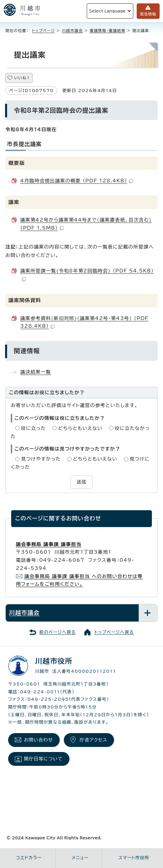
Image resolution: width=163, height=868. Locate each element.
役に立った (33, 428)
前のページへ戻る (58, 632)
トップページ (44, 31)
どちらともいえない (80, 428)
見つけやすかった (41, 459)
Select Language (107, 11)
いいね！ (22, 78)
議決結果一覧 (36, 372)
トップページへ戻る (114, 632)
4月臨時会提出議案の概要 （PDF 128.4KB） (77, 181)
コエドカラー (29, 858)
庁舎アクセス (93, 740)
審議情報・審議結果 (108, 31)
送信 (81, 482)
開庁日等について (43, 759)
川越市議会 (72, 31)
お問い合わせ (38, 740)
